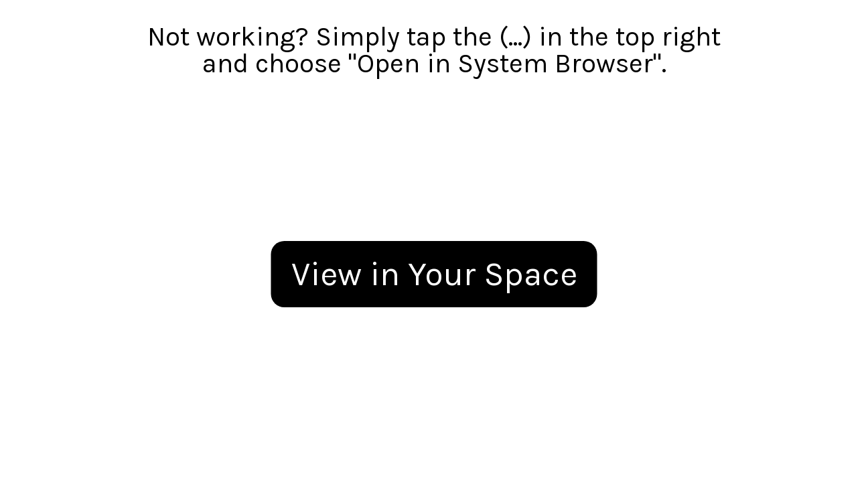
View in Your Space (434, 274)
